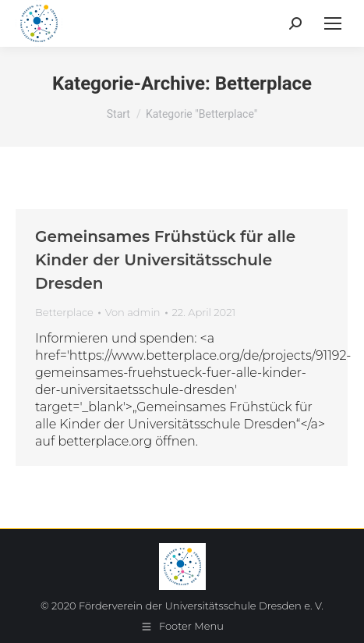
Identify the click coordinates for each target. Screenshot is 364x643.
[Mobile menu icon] (333, 23)
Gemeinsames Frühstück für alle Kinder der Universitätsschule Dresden (165, 260)
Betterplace (64, 312)
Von (133, 312)
